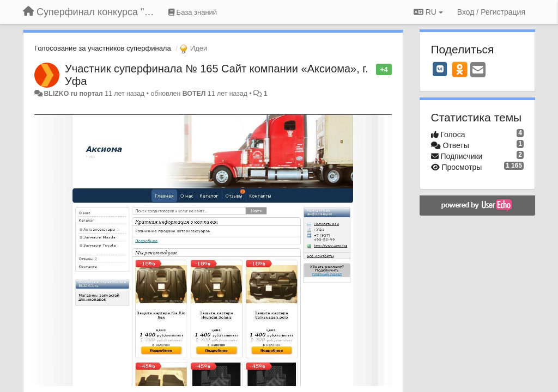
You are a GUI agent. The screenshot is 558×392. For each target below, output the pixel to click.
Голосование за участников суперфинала (103, 48)
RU (428, 12)
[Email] (478, 71)
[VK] (440, 69)
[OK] (460, 69)
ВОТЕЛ (194, 94)
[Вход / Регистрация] (491, 12)
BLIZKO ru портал (73, 94)
